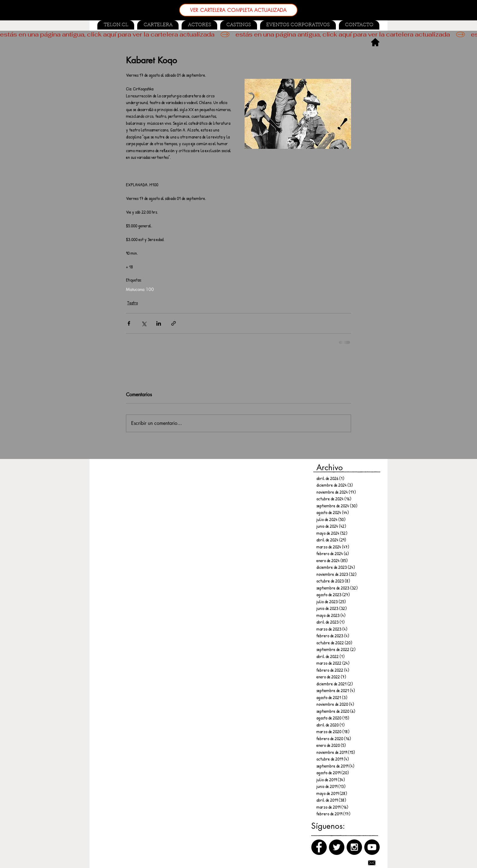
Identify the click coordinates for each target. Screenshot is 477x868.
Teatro (132, 303)
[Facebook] (319, 847)
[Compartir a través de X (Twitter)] (144, 323)
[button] (239, 25)
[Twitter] (337, 847)
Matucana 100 (140, 289)
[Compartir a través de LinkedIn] (159, 323)
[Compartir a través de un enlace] (174, 323)
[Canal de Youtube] (372, 847)
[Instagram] (354, 847)
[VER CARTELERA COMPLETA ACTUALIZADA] (238, 10)
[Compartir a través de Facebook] (129, 323)
